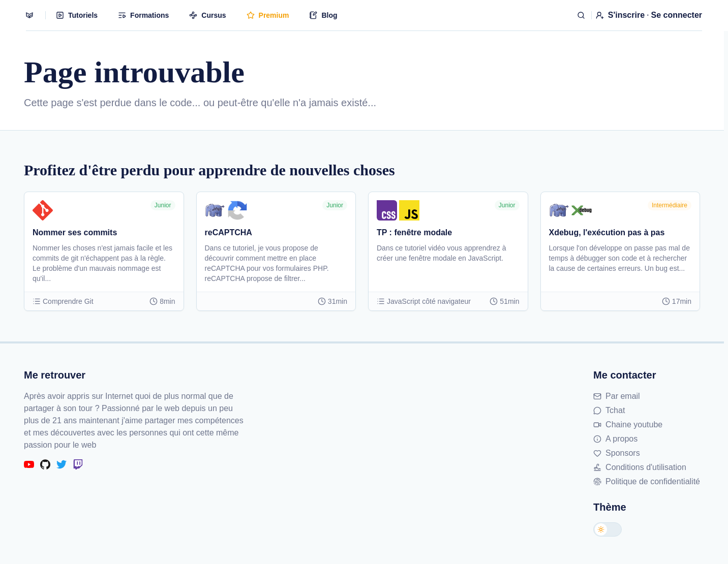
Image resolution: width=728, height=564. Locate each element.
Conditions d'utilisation (640, 467)
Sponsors (617, 453)
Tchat (609, 410)
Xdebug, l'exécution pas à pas (607, 232)
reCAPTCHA (229, 232)
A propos (615, 439)
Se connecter (677, 15)
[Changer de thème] (608, 529)
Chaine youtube (628, 425)
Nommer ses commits (75, 232)
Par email (617, 396)
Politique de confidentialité (647, 481)
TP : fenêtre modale (414, 232)
